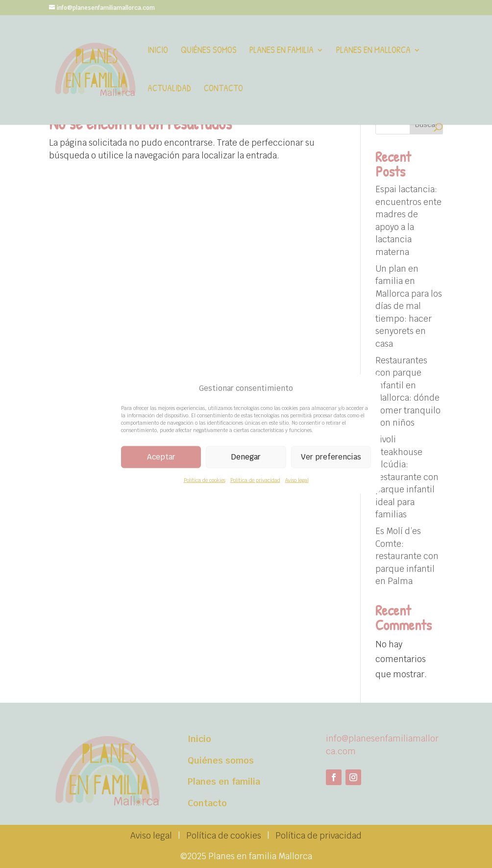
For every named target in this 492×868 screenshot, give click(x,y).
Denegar (246, 457)
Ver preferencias (331, 457)
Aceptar (161, 457)
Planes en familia (282, 51)
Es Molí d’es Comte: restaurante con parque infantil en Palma (407, 556)
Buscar (426, 125)
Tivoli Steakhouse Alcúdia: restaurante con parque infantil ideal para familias (407, 477)
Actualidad (169, 89)
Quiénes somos (209, 51)
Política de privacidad (255, 480)
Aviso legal (297, 480)
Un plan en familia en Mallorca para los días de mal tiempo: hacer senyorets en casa (409, 306)
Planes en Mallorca (373, 51)
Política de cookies (205, 480)
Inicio (158, 51)
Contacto (223, 89)
